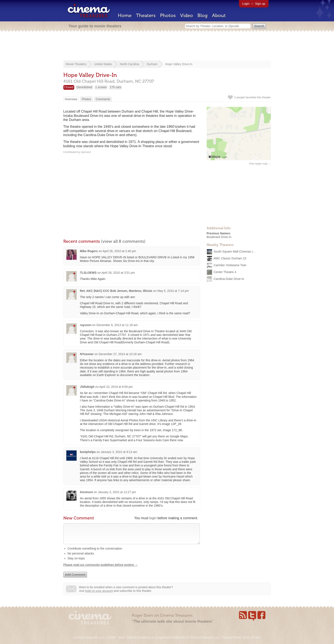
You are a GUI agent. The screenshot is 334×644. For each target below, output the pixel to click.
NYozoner (87, 354)
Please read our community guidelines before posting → (101, 569)
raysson (86, 325)
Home (125, 15)
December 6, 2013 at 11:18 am (117, 325)
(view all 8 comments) (123, 241)
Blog (203, 15)
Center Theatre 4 (225, 272)
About (219, 15)
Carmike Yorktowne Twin (230, 265)
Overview (71, 99)
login (153, 518)
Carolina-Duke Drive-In (229, 279)
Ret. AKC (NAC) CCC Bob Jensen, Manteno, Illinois (116, 291)
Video (187, 15)
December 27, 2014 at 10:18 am (120, 354)
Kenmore (87, 492)
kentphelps (88, 452)
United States (103, 64)
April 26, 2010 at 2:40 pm (119, 251)
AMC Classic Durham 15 (230, 258)
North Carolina (129, 64)
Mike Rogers (89, 251)
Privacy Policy (232, 637)
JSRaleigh (87, 387)
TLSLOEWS (88, 273)
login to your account (99, 595)
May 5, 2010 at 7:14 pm (173, 291)
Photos (168, 15)
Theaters (146, 15)
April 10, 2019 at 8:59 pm (116, 387)
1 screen (101, 87)
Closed (69, 87)
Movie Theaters (76, 64)
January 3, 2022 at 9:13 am (119, 452)
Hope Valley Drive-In (179, 64)
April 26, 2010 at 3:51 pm (118, 273)
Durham (152, 64)
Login (246, 4)
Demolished (84, 87)
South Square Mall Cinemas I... (234, 251)
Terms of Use (251, 637)
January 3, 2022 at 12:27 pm (117, 492)
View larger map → (260, 164)
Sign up (260, 4)
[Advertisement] (167, 46)
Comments (103, 99)
